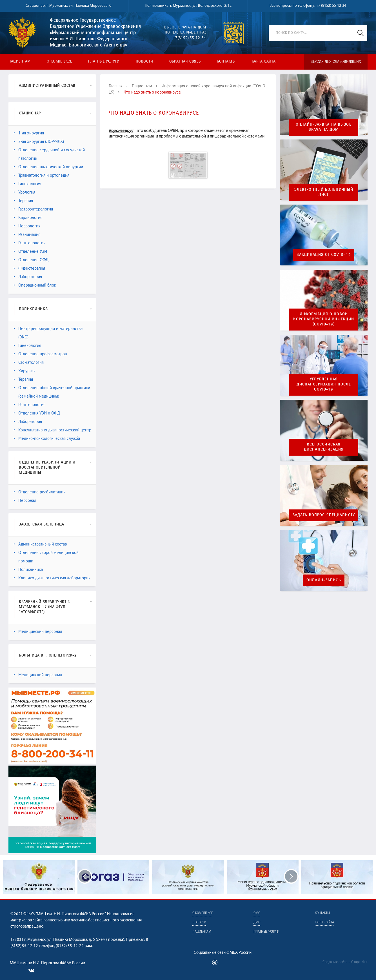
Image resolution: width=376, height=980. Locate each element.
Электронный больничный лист (324, 192)
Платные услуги (104, 62)
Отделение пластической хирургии (48, 167)
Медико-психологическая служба (47, 438)
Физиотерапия (29, 268)
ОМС (257, 913)
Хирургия (25, 371)
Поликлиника (28, 569)
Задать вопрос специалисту (324, 515)
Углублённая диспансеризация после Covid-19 (324, 385)
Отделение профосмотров (40, 354)
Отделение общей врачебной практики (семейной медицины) (52, 392)
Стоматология (29, 362)
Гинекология (27, 184)
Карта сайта (264, 62)
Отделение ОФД (31, 260)
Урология (25, 192)
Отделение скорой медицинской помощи (46, 557)
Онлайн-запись (324, 580)
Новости (144, 62)
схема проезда (110, 940)
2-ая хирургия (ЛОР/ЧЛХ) (39, 141)
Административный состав (40, 544)
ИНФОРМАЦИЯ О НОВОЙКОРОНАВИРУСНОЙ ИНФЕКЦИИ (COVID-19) (324, 320)
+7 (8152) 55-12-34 (331, 6)
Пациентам (20, 62)
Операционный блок (35, 285)
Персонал (25, 500)
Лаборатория (28, 277)
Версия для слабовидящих (336, 62)
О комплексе (59, 62)
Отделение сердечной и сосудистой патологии (49, 154)
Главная (116, 86)
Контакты (226, 62)
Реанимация (27, 234)
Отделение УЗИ (30, 251)
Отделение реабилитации (40, 492)
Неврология (27, 226)
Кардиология (28, 217)
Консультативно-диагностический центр (53, 430)
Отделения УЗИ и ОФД (37, 413)
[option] (188, 877)
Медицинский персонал (38, 631)
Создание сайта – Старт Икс (345, 962)
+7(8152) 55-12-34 (189, 38)
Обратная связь (185, 62)
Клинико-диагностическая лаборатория (52, 578)
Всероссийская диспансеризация (324, 447)
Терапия (23, 200)
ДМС (257, 923)
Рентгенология (30, 243)
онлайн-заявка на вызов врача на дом (324, 127)
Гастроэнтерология (33, 209)
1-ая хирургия (29, 133)
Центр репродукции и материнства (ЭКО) (48, 333)
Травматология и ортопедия (42, 175)
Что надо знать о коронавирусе (152, 92)
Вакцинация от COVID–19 (324, 255)
